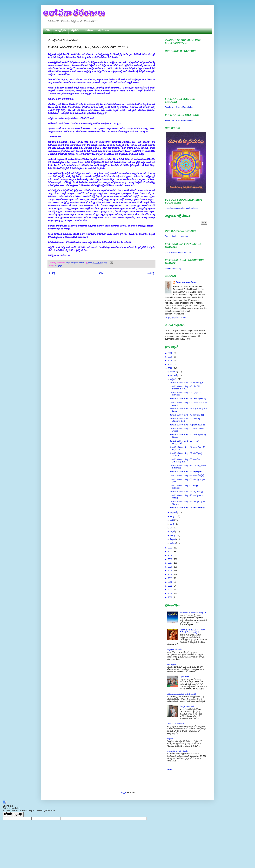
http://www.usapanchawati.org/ (178, 252)
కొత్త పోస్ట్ (52, 273)
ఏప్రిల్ (173, 532)
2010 (170, 590)
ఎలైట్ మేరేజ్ (185, 677)
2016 (170, 567)
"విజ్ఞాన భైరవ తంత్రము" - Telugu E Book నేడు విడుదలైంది (193, 631)
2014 (170, 575)
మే (172, 528)
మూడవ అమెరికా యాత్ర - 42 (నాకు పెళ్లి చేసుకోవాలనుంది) (185, 420)
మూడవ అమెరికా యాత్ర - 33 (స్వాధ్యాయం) (187, 472)
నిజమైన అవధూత (187, 706)
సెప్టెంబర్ (174, 512)
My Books (104, 30)
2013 (170, 578)
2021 (170, 548)
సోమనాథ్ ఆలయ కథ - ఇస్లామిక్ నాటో (182, 694)
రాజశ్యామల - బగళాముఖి (177, 751)
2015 (170, 571)
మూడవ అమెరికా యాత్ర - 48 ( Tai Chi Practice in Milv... (185, 387)
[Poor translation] (18, 814)
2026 (170, 353)
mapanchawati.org (173, 268)
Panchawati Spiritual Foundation (179, 107)
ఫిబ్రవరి (173, 539)
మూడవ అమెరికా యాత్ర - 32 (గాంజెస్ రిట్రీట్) (187, 475)
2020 (170, 552)
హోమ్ (101, 273)
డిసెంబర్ (174, 372)
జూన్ (172, 524)
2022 (170, 368)
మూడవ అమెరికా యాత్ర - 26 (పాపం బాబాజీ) (187, 508)
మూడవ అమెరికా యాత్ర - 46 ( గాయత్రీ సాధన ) (188, 399)
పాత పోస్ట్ (151, 273)
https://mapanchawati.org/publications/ (181, 208)
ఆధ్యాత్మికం (60, 30)
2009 (170, 594)
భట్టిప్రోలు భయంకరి (175, 649)
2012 (170, 582)
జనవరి (173, 543)
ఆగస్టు (173, 516)
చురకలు (89, 30)
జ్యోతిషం (75, 30)
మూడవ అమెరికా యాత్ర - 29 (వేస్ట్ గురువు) (186, 492)
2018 (170, 559)
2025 (170, 357)
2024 (170, 361)
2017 (170, 563)
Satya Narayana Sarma (75, 263)
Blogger (123, 792)
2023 (170, 365)
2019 (170, 555)
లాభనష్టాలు (172, 664)
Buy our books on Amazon (176, 236)
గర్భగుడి (171, 738)
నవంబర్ (174, 375)
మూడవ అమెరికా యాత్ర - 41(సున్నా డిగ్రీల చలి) (188, 425)
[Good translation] (8, 814)
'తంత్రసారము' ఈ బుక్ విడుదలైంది (193, 613)
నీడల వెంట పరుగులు (176, 724)
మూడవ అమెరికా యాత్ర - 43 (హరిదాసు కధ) (187, 415)
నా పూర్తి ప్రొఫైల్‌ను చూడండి (175, 318)
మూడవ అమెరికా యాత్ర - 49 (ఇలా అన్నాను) (187, 383)
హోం (47, 30)
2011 (170, 586)
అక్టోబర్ (173, 379)
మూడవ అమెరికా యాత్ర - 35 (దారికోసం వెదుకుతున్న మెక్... (185, 460)
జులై (172, 520)
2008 (170, 597)
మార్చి (173, 535)
